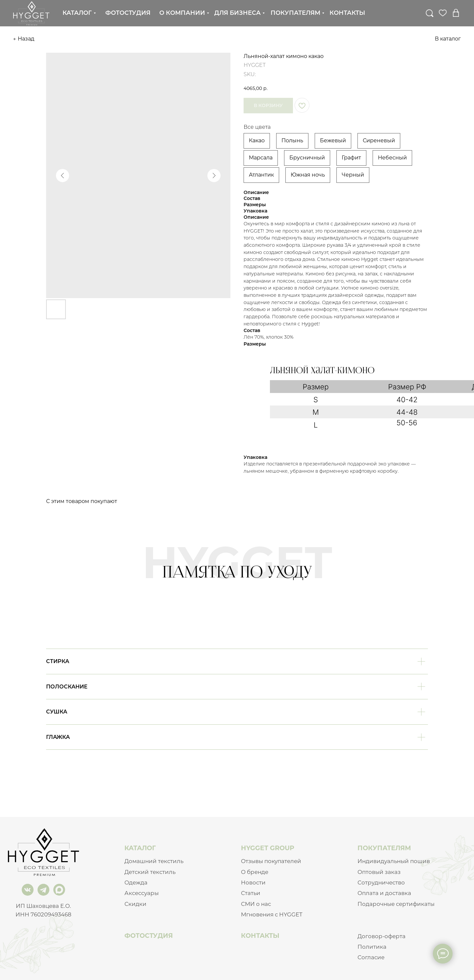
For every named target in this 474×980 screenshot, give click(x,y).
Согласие (371, 957)
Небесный (392, 158)
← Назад (24, 39)
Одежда (136, 882)
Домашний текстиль (154, 861)
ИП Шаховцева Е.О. (43, 906)
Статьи (251, 893)
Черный (353, 175)
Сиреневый (379, 140)
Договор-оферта (382, 936)
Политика (372, 947)
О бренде (255, 872)
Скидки (135, 904)
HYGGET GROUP (268, 848)
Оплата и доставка (384, 893)
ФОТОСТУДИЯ (149, 936)
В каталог (448, 39)
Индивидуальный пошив (394, 861)
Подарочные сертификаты (396, 904)
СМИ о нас (256, 904)
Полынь (292, 140)
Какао (257, 140)
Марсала (261, 158)
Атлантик (261, 175)
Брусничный (307, 158)
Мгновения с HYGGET (272, 914)
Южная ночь (308, 175)
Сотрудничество (381, 882)
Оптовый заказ (379, 872)
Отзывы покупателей (271, 861)
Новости (253, 882)
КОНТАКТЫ (260, 936)
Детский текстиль (150, 872)
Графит (351, 158)
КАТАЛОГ (140, 848)
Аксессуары (142, 893)
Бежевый (333, 140)
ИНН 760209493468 (43, 914)
